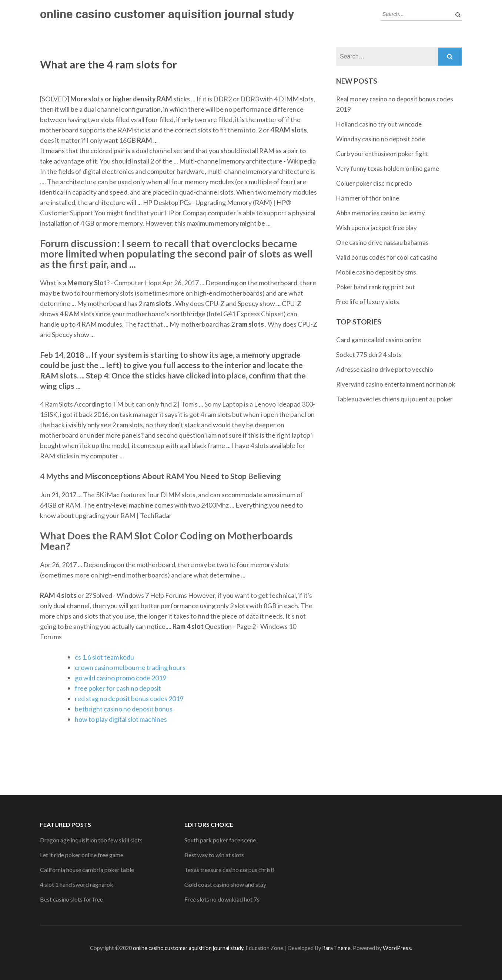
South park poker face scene (220, 840)
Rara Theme (336, 948)
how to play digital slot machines (121, 719)
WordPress (397, 948)
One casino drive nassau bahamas (382, 243)
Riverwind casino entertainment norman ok (396, 384)
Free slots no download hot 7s (222, 899)
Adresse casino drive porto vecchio (385, 369)
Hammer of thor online (368, 198)
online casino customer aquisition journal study (167, 14)
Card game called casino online (379, 340)
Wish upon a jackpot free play (376, 228)
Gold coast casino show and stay (225, 884)
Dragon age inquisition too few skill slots (91, 840)
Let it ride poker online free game (82, 855)
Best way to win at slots (214, 855)
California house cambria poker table (87, 870)
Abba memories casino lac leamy (381, 213)
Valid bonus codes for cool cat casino (387, 257)
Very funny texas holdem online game (388, 169)
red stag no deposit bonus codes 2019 (129, 698)
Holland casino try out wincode (379, 124)
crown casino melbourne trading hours (130, 667)
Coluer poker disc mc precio (374, 183)
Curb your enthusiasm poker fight (382, 154)
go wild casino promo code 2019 (121, 678)
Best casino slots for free (71, 899)
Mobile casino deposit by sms (376, 272)
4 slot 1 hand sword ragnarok (77, 884)
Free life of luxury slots (368, 302)
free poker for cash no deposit (118, 688)
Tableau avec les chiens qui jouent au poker (394, 399)
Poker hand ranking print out (376, 287)
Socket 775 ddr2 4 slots (369, 355)
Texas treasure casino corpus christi (229, 870)
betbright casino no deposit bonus (124, 709)
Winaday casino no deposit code (381, 139)
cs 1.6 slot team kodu (104, 657)
